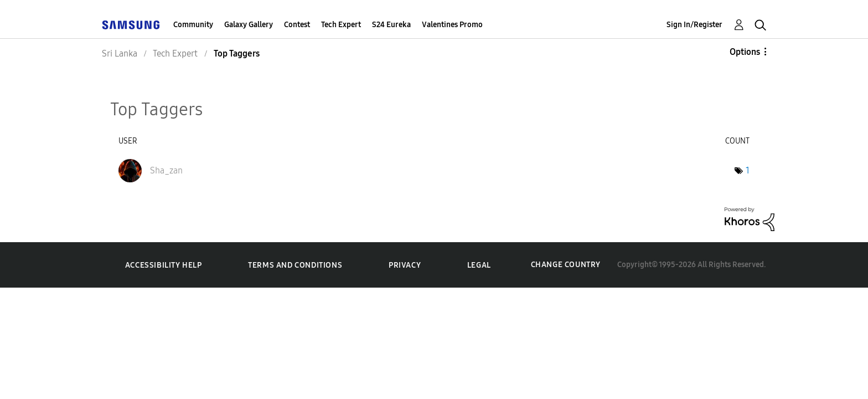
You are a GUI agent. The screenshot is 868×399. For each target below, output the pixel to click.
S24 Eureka (391, 25)
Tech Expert (341, 25)
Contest (297, 25)
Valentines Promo (452, 25)
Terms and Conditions (295, 265)
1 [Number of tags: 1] (748, 170)
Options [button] (745, 52)
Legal (479, 265)
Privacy (405, 265)
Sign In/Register (694, 25)
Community (193, 25)
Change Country (566, 265)
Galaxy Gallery (249, 25)
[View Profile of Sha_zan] (166, 170)
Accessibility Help (164, 265)
